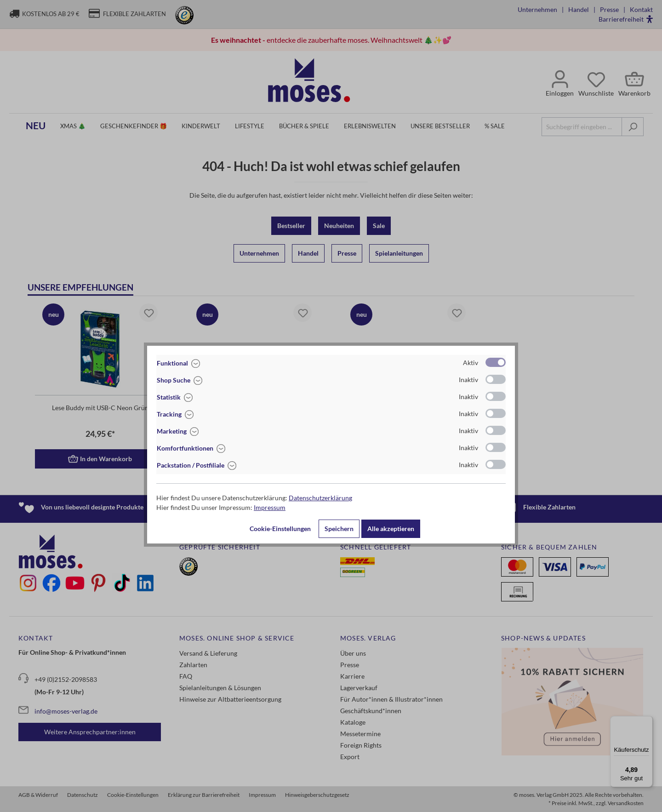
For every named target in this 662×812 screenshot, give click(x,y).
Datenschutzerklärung (320, 498)
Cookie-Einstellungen (280, 529)
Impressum (270, 507)
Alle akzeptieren (391, 529)
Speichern (339, 529)
